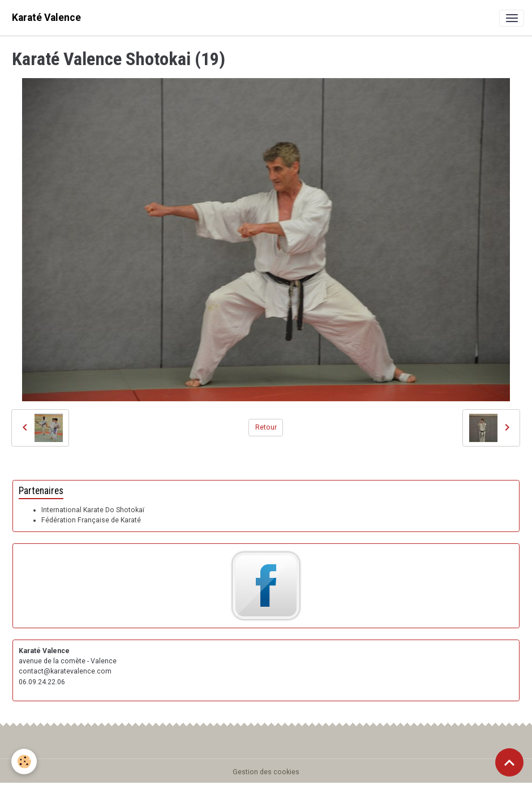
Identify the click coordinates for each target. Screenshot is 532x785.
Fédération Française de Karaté (91, 520)
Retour (266, 427)
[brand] (46, 18)
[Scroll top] (509, 762)
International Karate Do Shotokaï (93, 510)
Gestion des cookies (266, 772)
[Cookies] (24, 762)
